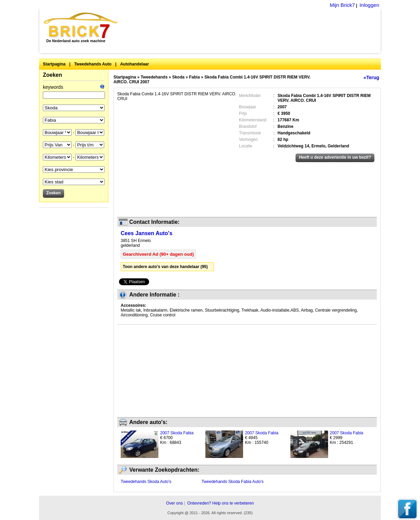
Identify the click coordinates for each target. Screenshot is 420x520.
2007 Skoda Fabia (177, 433)
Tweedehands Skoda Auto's (146, 482)
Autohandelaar (134, 64)
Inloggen (369, 5)
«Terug (371, 77)
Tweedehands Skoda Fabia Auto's (233, 482)
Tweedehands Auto (93, 64)
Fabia (195, 77)
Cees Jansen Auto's (147, 233)
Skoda (178, 77)
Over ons (175, 503)
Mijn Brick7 (342, 5)
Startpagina (54, 64)
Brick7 (81, 25)
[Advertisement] (253, 31)
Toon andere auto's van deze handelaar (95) (165, 267)
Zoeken (52, 75)
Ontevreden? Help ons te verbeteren (220, 503)
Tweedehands (154, 77)
